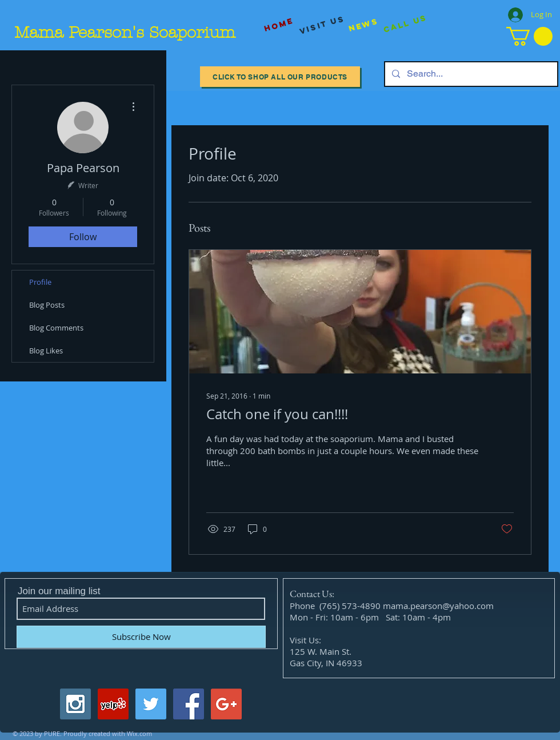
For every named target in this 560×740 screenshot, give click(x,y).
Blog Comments (56, 328)
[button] (529, 36)
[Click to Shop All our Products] (280, 77)
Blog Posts (47, 305)
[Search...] (470, 74)
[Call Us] (405, 24)
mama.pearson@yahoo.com (438, 606)
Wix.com (139, 733)
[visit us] (322, 25)
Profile (40, 282)
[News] (363, 25)
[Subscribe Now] (141, 637)
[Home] (279, 25)
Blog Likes (46, 351)
